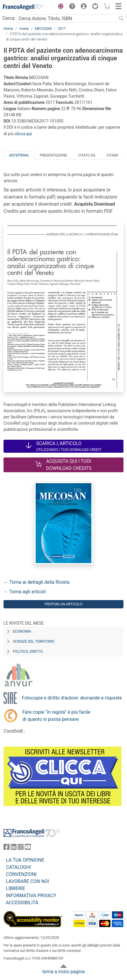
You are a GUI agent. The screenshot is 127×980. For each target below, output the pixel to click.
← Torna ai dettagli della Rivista (37, 582)
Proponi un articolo (63, 604)
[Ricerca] (121, 18)
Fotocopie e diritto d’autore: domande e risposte (72, 698)
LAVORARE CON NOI (27, 881)
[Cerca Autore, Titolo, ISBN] (67, 18)
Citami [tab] (112, 155)
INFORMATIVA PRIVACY (31, 896)
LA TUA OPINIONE (25, 860)
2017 (62, 29)
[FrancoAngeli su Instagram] (21, 848)
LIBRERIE (15, 888)
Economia (22, 631)
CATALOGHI (18, 867)
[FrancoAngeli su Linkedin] (14, 848)
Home (8, 29)
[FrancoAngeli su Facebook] (6, 848)
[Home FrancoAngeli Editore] (24, 7)
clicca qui (23, 134)
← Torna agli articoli (25, 592)
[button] (59, 7)
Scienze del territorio (34, 641)
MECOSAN (43, 29)
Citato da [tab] (87, 155)
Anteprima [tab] (19, 155)
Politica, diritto (28, 652)
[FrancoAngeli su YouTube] (28, 848)
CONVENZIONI (21, 874)
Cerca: (9, 18)
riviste (24, 29)
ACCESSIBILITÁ (22, 903)
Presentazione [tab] (53, 155)
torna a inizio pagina (63, 972)
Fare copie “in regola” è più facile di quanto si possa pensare (56, 716)
